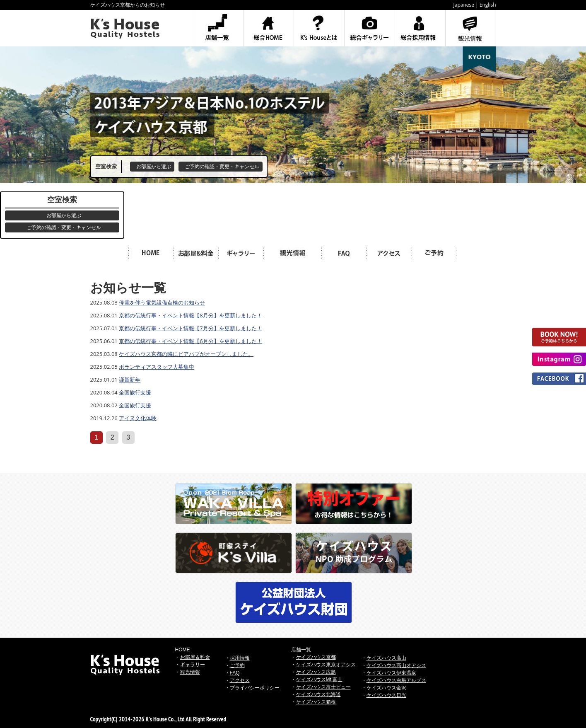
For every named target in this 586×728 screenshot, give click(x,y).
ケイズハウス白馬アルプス (396, 680)
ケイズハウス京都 (316, 657)
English (488, 5)
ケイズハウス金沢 (386, 688)
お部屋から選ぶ (154, 167)
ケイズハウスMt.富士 (320, 680)
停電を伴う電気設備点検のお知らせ (162, 302)
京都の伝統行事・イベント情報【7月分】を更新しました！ (190, 328)
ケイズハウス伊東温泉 (391, 673)
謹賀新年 (130, 380)
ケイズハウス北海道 (318, 694)
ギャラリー (193, 665)
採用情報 (240, 658)
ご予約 (237, 665)
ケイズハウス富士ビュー (323, 687)
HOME (183, 650)
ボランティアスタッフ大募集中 (157, 367)
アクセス (240, 680)
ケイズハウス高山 (386, 658)
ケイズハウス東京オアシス (326, 665)
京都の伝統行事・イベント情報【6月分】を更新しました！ (190, 341)
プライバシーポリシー (255, 688)
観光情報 (190, 672)
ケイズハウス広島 (316, 672)
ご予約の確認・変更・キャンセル (222, 167)
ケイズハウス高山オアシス (396, 665)
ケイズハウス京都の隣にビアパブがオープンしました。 (186, 354)
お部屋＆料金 (195, 657)
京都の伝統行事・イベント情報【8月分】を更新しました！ (190, 315)
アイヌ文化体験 (138, 418)
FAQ (235, 673)
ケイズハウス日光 (386, 695)
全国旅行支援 (135, 392)
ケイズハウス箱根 (316, 702)
